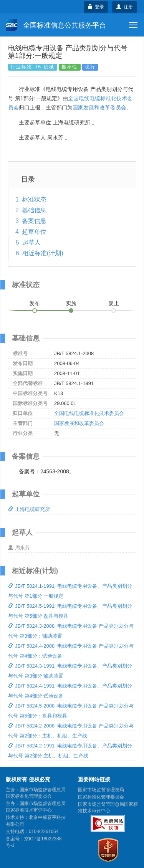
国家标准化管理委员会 (101, 797)
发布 (35, 303)
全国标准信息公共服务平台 (56, 25)
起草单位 (34, 232)
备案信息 (34, 221)
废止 (114, 303)
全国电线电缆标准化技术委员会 (89, 413)
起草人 (31, 242)
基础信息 (34, 210)
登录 (96, 7)
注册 (125, 7)
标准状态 (34, 199)
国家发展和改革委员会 (99, 107)
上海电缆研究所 (29, 509)
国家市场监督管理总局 (101, 790)
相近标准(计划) (43, 253)
